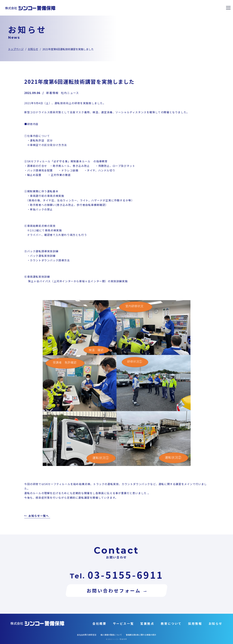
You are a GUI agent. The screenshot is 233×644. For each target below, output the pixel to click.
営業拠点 (147, 623)
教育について (171, 623)
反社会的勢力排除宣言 (87, 635)
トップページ (16, 49)
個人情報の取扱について (111, 635)
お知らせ (33, 49)
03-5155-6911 (125, 575)
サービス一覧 (123, 623)
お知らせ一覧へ (39, 516)
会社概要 (99, 623)
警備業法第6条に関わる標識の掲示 (141, 635)
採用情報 (195, 623)
